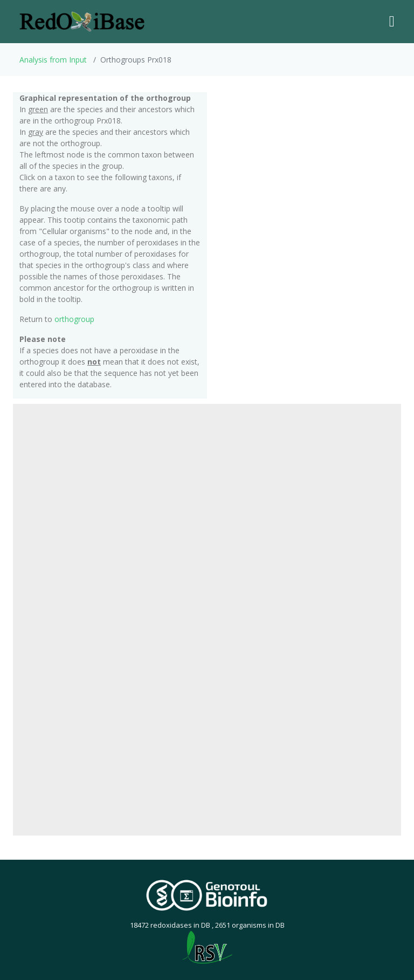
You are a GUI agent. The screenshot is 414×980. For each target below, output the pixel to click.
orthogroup (74, 319)
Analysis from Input (53, 60)
